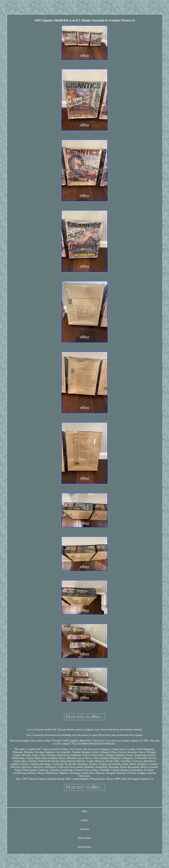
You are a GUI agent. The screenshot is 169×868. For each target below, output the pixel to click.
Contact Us (84, 829)
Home (85, 811)
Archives (84, 820)
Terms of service (84, 846)
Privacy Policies (84, 838)
